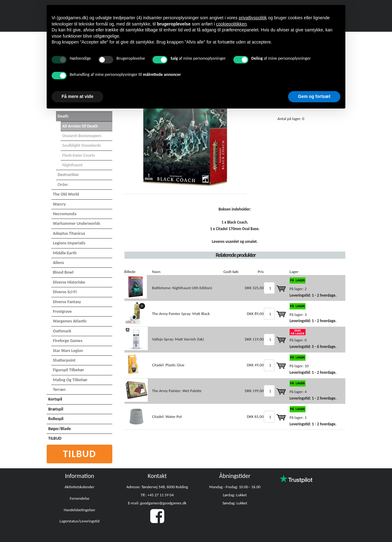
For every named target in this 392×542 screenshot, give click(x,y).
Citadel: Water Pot (167, 417)
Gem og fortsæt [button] (314, 96)
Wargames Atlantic (70, 321)
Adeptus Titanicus (69, 233)
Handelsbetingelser (79, 510)
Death (63, 116)
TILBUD (55, 438)
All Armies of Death (80, 126)
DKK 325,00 (254, 288)
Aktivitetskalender (80, 487)
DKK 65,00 (255, 417)
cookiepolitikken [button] (231, 24)
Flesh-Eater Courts (79, 155)
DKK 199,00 (254, 391)
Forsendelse (79, 498)
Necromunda (65, 214)
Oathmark (62, 331)
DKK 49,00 (255, 365)
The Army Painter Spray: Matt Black (181, 314)
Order (63, 185)
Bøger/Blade (60, 429)
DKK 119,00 (254, 339)
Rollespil (56, 419)
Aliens (58, 263)
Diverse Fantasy (67, 302)
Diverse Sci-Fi (65, 292)
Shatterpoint (64, 360)
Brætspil (56, 409)
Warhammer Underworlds (77, 223)
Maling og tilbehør (70, 380)
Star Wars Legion (68, 351)
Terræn (59, 389)
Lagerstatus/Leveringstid (79, 521)
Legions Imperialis (69, 243)
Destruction (68, 175)
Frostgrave (62, 311)
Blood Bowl (63, 272)
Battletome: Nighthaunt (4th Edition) (182, 288)
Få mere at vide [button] (77, 96)
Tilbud (79, 454)
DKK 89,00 (255, 314)
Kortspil (55, 399)
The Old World (66, 194)
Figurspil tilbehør (68, 370)
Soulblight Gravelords (82, 145)
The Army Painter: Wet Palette (177, 391)
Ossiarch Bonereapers (82, 136)
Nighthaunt (72, 165)
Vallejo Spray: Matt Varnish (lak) (178, 339)
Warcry (59, 204)
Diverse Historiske (69, 282)
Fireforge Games (68, 341)
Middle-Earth (65, 253)
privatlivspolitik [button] (253, 18)
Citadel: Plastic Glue (168, 365)
